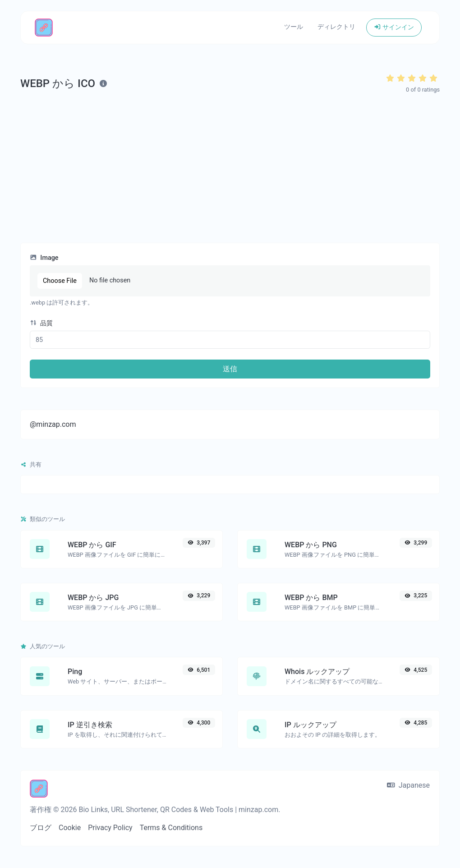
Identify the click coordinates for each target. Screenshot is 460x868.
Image (44, 258)
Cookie (70, 828)
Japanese (408, 785)
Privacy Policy (110, 828)
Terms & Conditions (171, 828)
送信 (230, 369)
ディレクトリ (336, 27)
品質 (41, 323)
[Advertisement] (230, 169)
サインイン (394, 27)
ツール (294, 27)
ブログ (41, 828)
